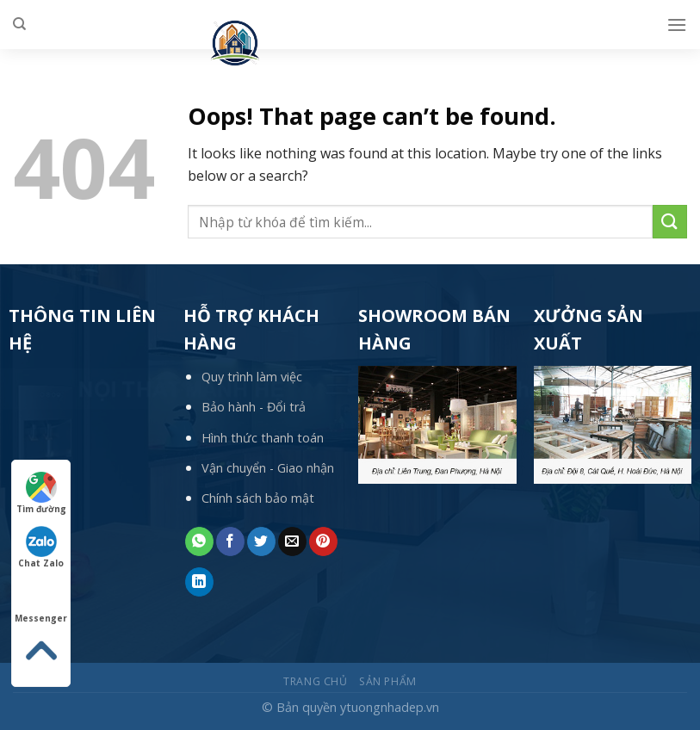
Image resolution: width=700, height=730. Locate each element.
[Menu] (677, 25)
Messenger (41, 603)
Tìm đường (41, 493)
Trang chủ (316, 681)
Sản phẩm (388, 681)
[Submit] (670, 222)
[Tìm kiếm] (19, 24)
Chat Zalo (41, 547)
